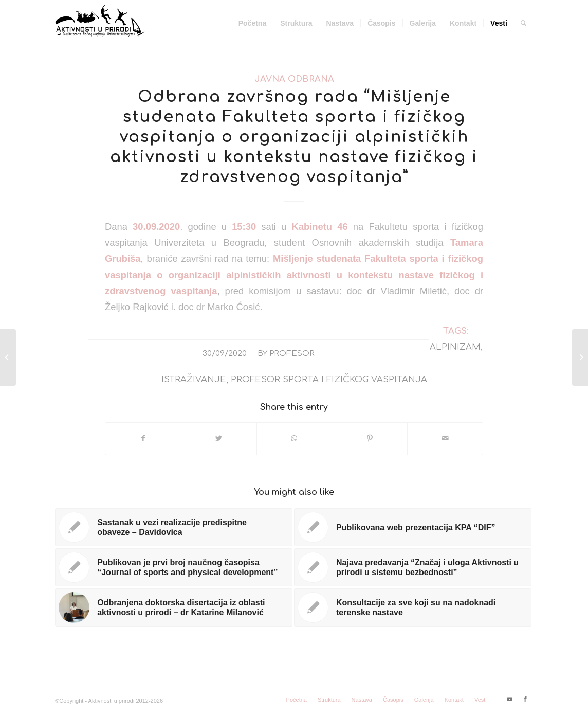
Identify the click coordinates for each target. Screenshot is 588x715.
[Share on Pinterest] (370, 439)
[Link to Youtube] (510, 699)
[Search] (523, 23)
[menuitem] (252, 23)
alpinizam (455, 347)
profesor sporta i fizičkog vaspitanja (329, 379)
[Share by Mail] (445, 439)
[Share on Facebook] (143, 439)
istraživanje (194, 379)
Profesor (292, 353)
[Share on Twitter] (219, 439)
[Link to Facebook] (525, 699)
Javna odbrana (294, 79)
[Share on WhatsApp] (295, 439)
